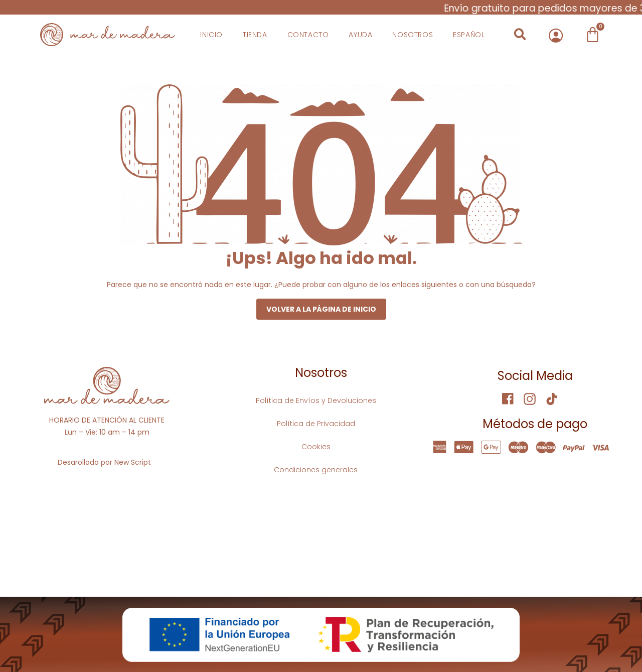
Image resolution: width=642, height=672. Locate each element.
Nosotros (413, 35)
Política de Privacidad (316, 424)
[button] (520, 34)
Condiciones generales (316, 470)
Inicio (211, 35)
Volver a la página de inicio (321, 309)
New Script (133, 462)
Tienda (255, 35)
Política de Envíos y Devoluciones (316, 400)
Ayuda (360, 35)
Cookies (316, 447)
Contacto (308, 35)
